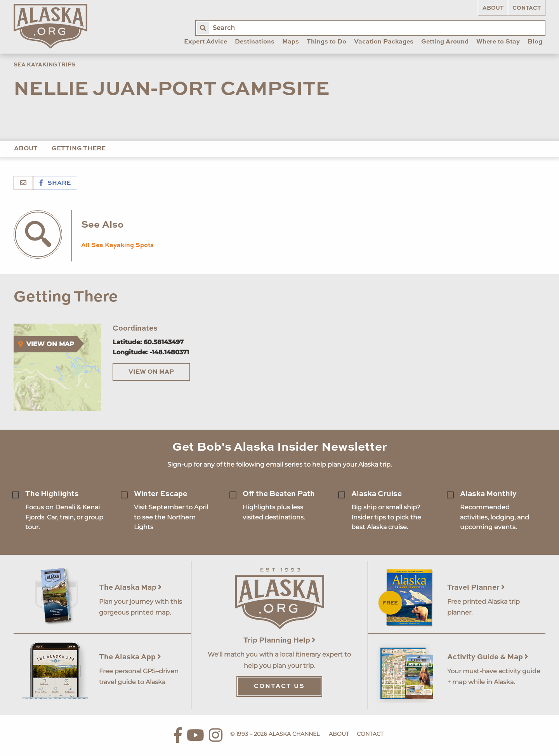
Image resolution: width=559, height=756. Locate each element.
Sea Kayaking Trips (44, 65)
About (493, 8)
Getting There (79, 149)
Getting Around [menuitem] (445, 42)
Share (55, 183)
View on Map (151, 372)
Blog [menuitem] (535, 42)
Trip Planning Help (279, 640)
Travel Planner (476, 588)
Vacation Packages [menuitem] (384, 42)
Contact (527, 8)
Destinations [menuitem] (255, 42)
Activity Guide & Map (488, 657)
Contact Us (279, 686)
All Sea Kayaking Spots (117, 246)
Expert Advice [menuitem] (206, 42)
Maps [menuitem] (291, 42)
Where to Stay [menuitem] (498, 42)
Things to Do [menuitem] (326, 42)
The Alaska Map (130, 588)
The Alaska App (130, 657)
